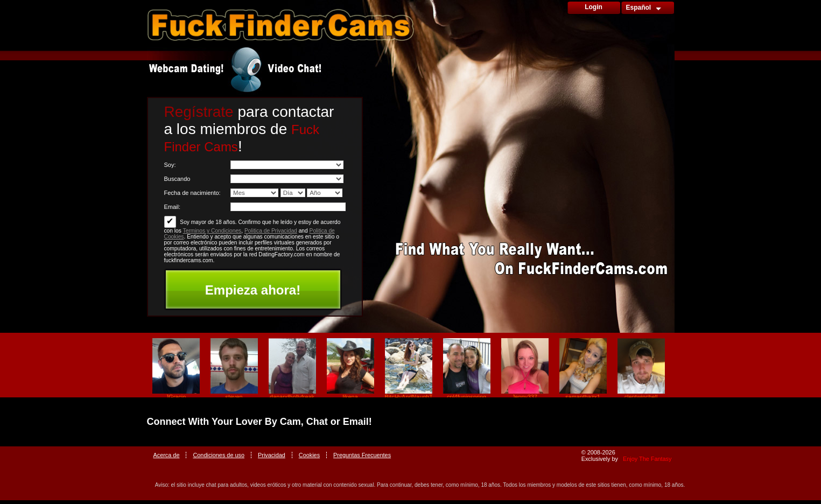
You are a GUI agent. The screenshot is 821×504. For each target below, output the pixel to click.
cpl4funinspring (466, 397)
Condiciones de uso (219, 455)
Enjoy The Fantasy (647, 459)
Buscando (177, 179)
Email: (173, 207)
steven (234, 397)
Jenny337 (525, 397)
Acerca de (167, 455)
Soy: (170, 165)
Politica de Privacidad (271, 231)
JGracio (176, 397)
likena (350, 397)
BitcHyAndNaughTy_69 (409, 397)
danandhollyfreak (292, 397)
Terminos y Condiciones (212, 231)
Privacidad (272, 455)
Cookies (309, 455)
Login (594, 7)
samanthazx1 (583, 397)
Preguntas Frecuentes (362, 455)
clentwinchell (641, 397)
